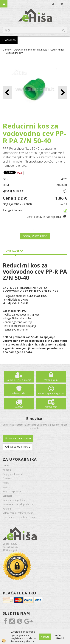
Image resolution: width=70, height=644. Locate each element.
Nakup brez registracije (19, 380)
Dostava (19, 407)
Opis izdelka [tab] (14, 251)
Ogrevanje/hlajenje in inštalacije (31, 50)
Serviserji (8, 496)
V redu (45, 637)
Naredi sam (51, 407)
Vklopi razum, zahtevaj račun (18, 513)
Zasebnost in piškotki (14, 500)
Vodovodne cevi (15, 53)
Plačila (6, 483)
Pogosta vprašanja (13, 491)
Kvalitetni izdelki (19, 393)
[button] (62, 93)
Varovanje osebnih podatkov (18, 504)
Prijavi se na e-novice (18, 438)
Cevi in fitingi (57, 50)
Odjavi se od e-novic (18, 447)
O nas (6, 465)
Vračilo (6, 487)
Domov (7, 50)
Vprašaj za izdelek (14, 191)
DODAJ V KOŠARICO (35, 236)
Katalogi (7, 509)
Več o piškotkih (60, 637)
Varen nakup (51, 380)
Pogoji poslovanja (12, 474)
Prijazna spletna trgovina (51, 393)
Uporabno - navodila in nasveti (19, 517)
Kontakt (7, 470)
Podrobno (9, 40)
